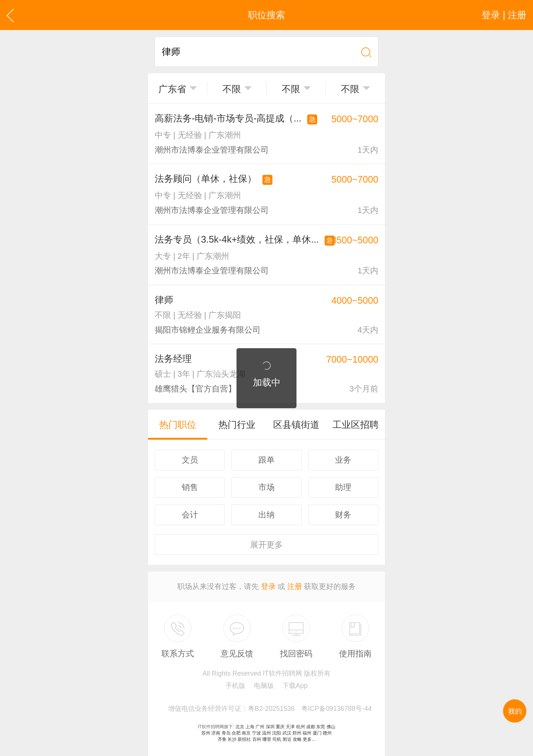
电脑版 (264, 686)
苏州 (206, 733)
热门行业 (237, 424)
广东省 (172, 89)
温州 (266, 733)
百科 (257, 739)
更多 (266, 545)
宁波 (257, 733)
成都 (311, 727)
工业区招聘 (356, 424)
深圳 (270, 727)
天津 (290, 727)
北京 (240, 727)
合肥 (236, 733)
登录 (268, 586)
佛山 (331, 727)
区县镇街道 (296, 424)
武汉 (287, 733)
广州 (260, 727)
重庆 (280, 727)
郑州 (297, 733)
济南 (216, 733)
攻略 (297, 739)
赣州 (327, 733)
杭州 (301, 727)
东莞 (321, 727)
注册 (295, 586)
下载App (295, 686)
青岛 (226, 733)
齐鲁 (222, 739)
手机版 (235, 686)
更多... (309, 739)
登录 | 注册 (504, 15)
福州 (307, 733)
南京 (246, 733)
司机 (277, 739)
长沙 (232, 739)
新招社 (244, 739)
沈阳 (276, 733)
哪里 (267, 739)
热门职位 (178, 424)
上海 (250, 727)
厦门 (317, 733)
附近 (287, 739)
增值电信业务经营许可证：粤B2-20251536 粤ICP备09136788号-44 (270, 709)
